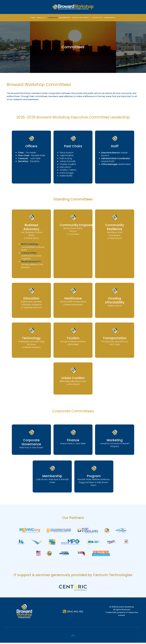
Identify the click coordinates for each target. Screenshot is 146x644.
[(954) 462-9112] (73, 613)
